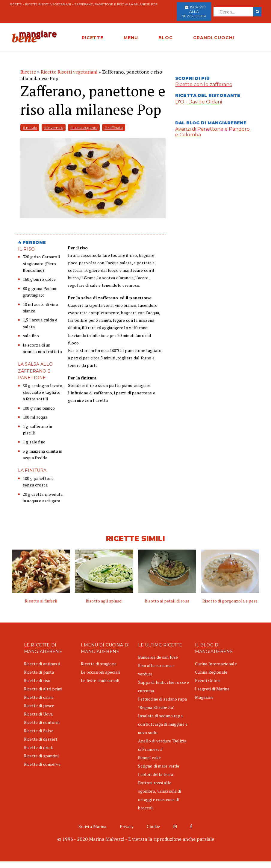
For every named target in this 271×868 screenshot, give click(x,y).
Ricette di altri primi (43, 689)
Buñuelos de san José (158, 657)
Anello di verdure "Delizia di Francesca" (162, 745)
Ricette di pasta (39, 672)
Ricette (16, 4)
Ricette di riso (37, 680)
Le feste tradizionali (100, 680)
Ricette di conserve (42, 764)
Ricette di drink (38, 747)
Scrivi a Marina (92, 826)
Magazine (204, 697)
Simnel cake (150, 758)
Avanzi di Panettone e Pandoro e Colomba (212, 132)
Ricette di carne (39, 697)
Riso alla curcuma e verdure (156, 670)
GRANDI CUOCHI (214, 38)
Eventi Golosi (208, 680)
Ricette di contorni (42, 722)
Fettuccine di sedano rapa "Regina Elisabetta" (163, 703)
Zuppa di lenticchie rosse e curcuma (164, 686)
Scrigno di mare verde (159, 766)
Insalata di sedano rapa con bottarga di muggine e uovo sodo (163, 724)
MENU (131, 38)
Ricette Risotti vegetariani (48, 4)
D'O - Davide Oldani (199, 102)
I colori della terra (156, 774)
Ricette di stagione (99, 664)
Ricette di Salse (39, 731)
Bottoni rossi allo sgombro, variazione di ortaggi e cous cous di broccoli (160, 795)
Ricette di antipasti (42, 664)
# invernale (54, 128)
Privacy (127, 826)
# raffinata (114, 128)
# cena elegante (84, 128)
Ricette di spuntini (41, 756)
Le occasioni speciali (100, 672)
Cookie (153, 826)
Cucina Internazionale (216, 664)
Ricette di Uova (38, 714)
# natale (30, 128)
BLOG (166, 38)
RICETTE (93, 38)
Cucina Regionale (211, 672)
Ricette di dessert (41, 739)
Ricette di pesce (39, 705)
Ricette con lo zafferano (204, 84)
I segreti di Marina (212, 689)
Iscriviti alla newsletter (194, 12)
